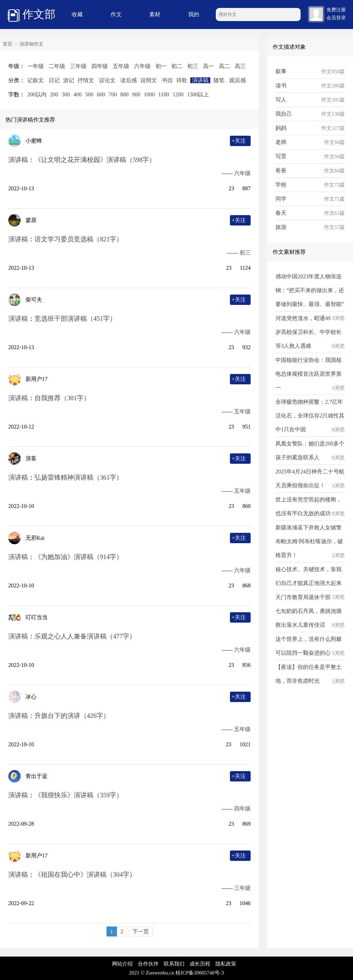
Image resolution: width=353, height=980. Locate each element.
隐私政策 (226, 964)
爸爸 (281, 170)
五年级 (121, 66)
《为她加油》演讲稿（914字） (79, 557)
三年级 (78, 66)
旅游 (281, 227)
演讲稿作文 (31, 44)
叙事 (281, 71)
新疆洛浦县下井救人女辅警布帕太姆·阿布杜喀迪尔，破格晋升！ (309, 541)
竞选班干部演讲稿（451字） (75, 319)
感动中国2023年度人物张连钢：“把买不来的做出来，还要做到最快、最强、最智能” (310, 290)
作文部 (31, 15)
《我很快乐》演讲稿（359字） (79, 795)
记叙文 (36, 80)
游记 (69, 80)
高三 (240, 66)
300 (66, 94)
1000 (149, 94)
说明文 (149, 80)
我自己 (284, 114)
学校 (281, 185)
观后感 (238, 80)
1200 (178, 94)
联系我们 (174, 964)
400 (78, 94)
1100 (164, 94)
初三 (193, 66)
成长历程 (200, 964)
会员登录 (336, 18)
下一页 (141, 931)
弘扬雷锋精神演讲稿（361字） (79, 477)
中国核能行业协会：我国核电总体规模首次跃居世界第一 (309, 374)
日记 (54, 80)
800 (124, 94)
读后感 (129, 80)
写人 (281, 100)
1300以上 (198, 94)
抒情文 (86, 80)
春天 (281, 213)
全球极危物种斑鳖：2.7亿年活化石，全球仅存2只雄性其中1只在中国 (310, 416)
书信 (167, 80)
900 (136, 94)
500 (89, 94)
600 (101, 94)
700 (113, 94)
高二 (224, 66)
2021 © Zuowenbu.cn (152, 973)
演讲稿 (200, 80)
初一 (161, 66)
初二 (177, 66)
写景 (281, 156)
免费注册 (336, 10)
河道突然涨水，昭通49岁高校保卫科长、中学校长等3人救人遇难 (309, 332)
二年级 (57, 66)
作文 (116, 14)
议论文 (107, 80)
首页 (8, 44)
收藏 (77, 14)
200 (54, 94)
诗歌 (182, 80)
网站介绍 (122, 964)
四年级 (100, 66)
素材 (155, 14)
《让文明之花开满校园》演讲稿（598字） (95, 160)
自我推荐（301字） (62, 398)
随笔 (219, 80)
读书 (281, 85)
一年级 (36, 66)
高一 (209, 66)
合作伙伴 (148, 964)
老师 (281, 142)
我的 (194, 14)
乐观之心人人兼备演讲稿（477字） (85, 636)
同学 (281, 199)
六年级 (142, 66)
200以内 (37, 94)
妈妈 (281, 128)
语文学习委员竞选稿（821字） (79, 239)
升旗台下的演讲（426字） (72, 716)
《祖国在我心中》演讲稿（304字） (85, 875)
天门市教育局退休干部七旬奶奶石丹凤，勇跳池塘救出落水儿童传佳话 (309, 611)
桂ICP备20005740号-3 (200, 973)
